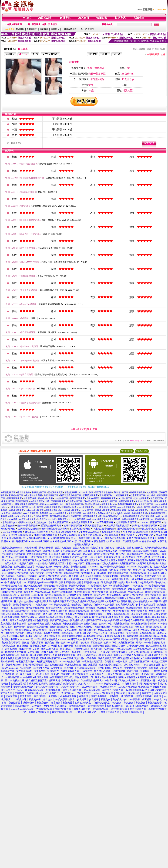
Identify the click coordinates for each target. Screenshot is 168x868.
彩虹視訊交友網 (139, 513)
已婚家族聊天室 (75, 501)
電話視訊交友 (40, 522)
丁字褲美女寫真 (119, 510)
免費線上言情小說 (144, 501)
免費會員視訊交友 (130, 519)
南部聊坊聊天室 (39, 492)
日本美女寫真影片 (92, 501)
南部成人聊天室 (52, 507)
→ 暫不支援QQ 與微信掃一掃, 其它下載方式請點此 (87, 487)
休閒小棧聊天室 (59, 519)
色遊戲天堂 (26, 516)
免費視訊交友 (46, 513)
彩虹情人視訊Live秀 (10, 516)
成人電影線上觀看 (33, 495)
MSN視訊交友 (89, 513)
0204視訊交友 (60, 513)
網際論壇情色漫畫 (103, 492)
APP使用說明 (127, 451)
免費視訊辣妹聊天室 (127, 504)
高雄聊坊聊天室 (137, 492)
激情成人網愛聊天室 (137, 510)
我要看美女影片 (69, 507)
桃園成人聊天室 (71, 510)
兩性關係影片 (106, 495)
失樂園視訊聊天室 (157, 513)
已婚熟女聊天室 (41, 516)
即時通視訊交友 (90, 516)
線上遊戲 (151, 495)
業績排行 (20, 29)
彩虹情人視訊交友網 (151, 516)
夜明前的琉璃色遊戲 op (110, 516)
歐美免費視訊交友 (131, 516)
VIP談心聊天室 (61, 498)
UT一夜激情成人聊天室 (105, 507)
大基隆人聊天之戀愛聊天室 (26, 504)
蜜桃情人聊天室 (90, 495)
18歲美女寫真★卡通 (40, 501)
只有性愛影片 (161, 519)
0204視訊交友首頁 (17, 519)
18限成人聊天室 (143, 507)
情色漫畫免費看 (55, 492)
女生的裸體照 (93, 498)
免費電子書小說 (109, 504)
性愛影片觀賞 (25, 522)
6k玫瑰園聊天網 (74, 516)
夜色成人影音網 (45, 498)
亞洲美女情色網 (92, 504)
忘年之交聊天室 (141, 498)
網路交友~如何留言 (49, 504)
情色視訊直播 (71, 492)
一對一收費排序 (86, 29)
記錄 (95, 429)
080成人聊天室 (31, 513)
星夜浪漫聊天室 (51, 495)
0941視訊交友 (99, 519)
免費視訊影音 (75, 513)
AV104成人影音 (86, 492)
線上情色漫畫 (23, 492)
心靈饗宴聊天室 (138, 495)
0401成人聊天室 (85, 507)
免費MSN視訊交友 (106, 513)
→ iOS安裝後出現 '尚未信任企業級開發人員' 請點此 (41, 487)
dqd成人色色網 (123, 513)
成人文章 (31, 519)
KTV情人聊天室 (125, 498)
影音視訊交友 (44, 519)
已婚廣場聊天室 (58, 501)
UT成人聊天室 (37, 507)
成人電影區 (152, 492)
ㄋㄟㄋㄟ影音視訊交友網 (80, 519)
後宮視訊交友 (147, 519)
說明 (163, 54)
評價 (89, 429)
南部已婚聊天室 (126, 501)
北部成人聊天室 (156, 510)
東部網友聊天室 (16, 495)
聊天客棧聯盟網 (57, 516)
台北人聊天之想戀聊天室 (71, 504)
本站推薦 (44, 29)
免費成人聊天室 (16, 510)
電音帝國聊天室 (108, 498)
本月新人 (55, 29)
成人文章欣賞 (114, 519)
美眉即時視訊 (22, 501)
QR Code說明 (142, 451)
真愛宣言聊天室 (77, 498)
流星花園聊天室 (14, 498)
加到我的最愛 (153, 54)
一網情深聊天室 (121, 495)
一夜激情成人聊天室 (19, 507)
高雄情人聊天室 (121, 492)
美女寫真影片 (157, 498)
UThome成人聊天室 (34, 510)
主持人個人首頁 (78, 429)
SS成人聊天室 (87, 510)
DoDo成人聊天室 (126, 507)
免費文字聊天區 (14, 24)
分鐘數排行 (32, 29)
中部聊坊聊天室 (8, 492)
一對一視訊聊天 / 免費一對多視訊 (41, 24)
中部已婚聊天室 (110, 501)
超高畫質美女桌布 (54, 510)
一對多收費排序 (69, 29)
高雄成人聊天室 (102, 510)
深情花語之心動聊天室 (71, 495)
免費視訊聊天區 (146, 504)
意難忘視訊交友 (10, 522)
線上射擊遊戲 (30, 498)
